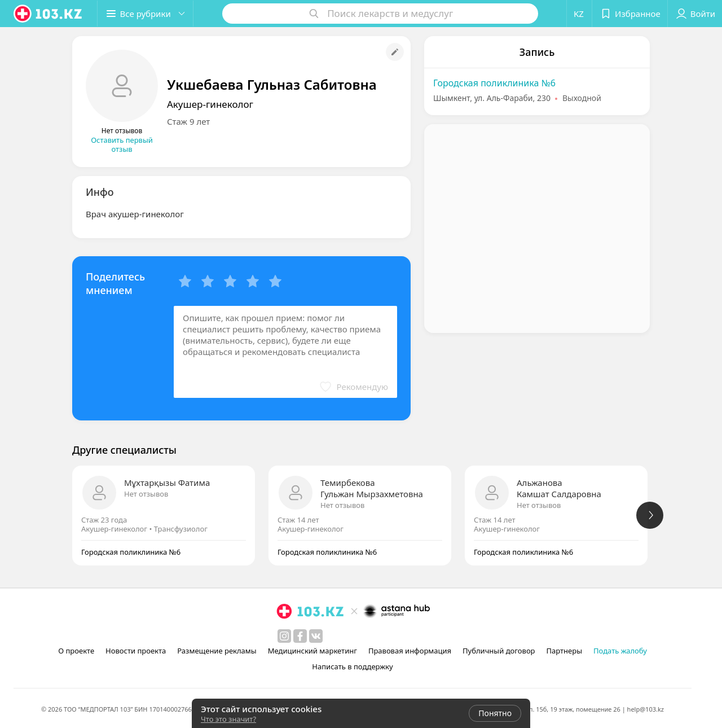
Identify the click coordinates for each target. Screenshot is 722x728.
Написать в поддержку (352, 666)
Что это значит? (228, 719)
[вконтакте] (316, 636)
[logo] (49, 14)
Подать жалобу (620, 651)
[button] (146, 14)
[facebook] (300, 636)
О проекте (76, 651)
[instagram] (284, 636)
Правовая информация (410, 651)
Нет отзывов (146, 494)
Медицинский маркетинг (312, 651)
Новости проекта (136, 651)
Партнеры (565, 651)
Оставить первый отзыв (122, 144)
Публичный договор (499, 651)
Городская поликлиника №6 (494, 83)
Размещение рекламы (217, 651)
